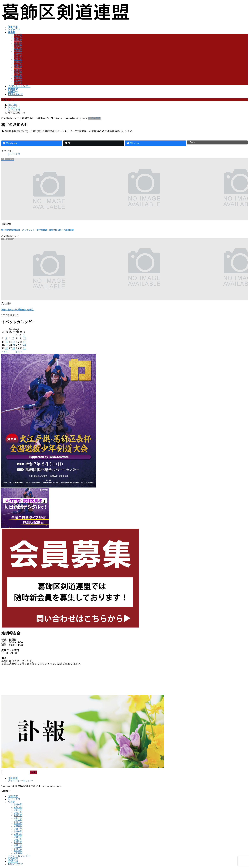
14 (14, 342)
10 (24, 339)
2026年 (18, 35)
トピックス (94, 118)
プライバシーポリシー (20, 781)
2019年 (18, 54)
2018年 (18, 57)
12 (7, 342)
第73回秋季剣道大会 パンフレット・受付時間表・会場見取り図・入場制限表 (37, 230)
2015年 (18, 65)
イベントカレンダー (19, 856)
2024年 (18, 40)
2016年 (18, 62)
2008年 (18, 84)
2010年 (18, 78)
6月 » (19, 352)
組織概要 (13, 859)
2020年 (18, 51)
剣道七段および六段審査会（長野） (18, 310)
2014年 (18, 67)
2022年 (18, 46)
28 (14, 349)
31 (24, 349)
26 (7, 349)
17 (24, 342)
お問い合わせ (15, 864)
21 (14, 345)
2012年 (18, 73)
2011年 (18, 76)
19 (7, 345)
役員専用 (13, 778)
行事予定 (13, 797)
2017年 (18, 59)
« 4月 (5, 352)
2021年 (18, 49)
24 (24, 345)
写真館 (11, 802)
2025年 (18, 38)
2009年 (18, 81)
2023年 (18, 43)
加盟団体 (13, 861)
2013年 (18, 70)
